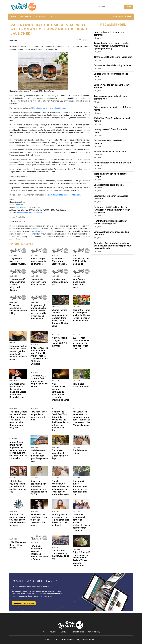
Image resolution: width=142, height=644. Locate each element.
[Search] (111, 7)
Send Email (19, 205)
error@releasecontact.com (40, 231)
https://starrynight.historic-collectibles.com (49, 108)
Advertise (54, 632)
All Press (40, 17)
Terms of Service (77, 632)
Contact (64, 632)
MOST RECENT (26, 17)
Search (128, 7)
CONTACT (53, 17)
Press (44, 632)
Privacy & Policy (94, 632)
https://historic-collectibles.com (29, 213)
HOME (14, 17)
